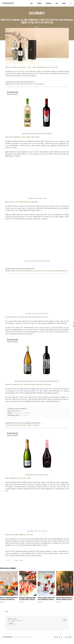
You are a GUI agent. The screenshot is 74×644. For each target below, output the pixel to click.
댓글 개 (7, 612)
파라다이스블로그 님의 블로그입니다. (16, 621)
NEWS (64, 3)
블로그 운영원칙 (68, 637)
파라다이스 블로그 (13, 619)
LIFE (57, 3)
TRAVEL (39, 3)
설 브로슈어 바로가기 (16, 411)
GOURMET (49, 3)
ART (32, 3)
